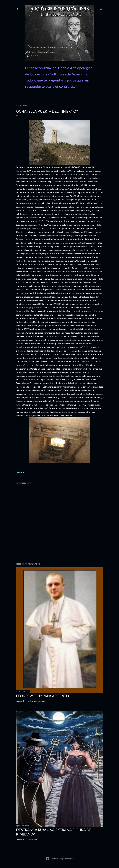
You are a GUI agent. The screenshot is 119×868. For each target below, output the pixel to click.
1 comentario (32, 839)
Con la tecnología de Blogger (59, 859)
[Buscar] (101, 8)
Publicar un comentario (36, 701)
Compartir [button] (20, 472)
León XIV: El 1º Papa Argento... (44, 696)
